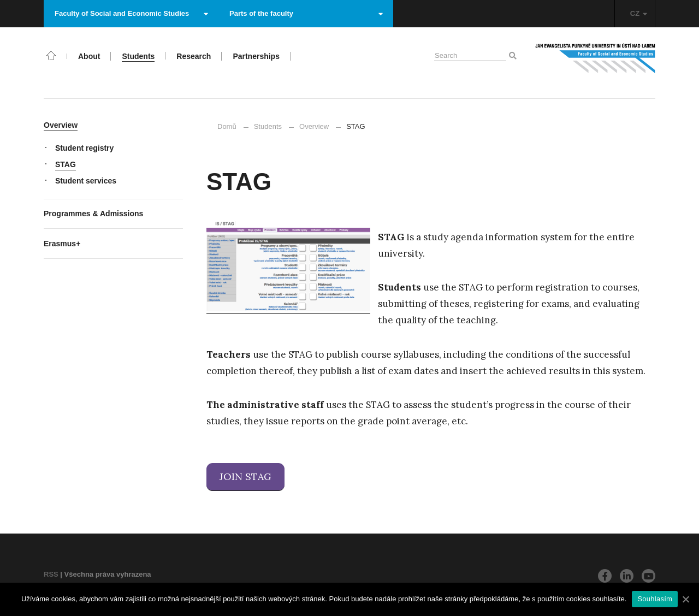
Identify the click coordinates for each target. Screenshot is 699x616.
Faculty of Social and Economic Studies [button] (131, 13)
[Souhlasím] (685, 599)
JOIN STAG (245, 476)
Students (268, 126)
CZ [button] (639, 13)
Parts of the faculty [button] (306, 13)
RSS (51, 574)
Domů (227, 126)
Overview (314, 126)
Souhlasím (655, 599)
